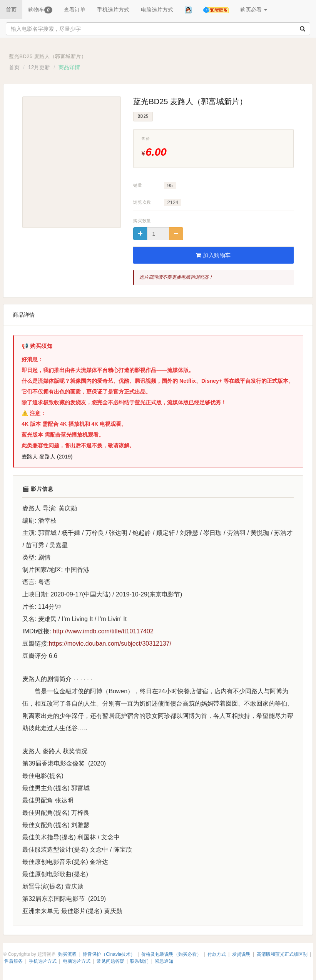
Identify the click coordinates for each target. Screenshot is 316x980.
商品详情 (24, 315)
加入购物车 (213, 255)
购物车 (40, 10)
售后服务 (13, 961)
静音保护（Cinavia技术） (109, 954)
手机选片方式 (113, 10)
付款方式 (217, 954)
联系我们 (139, 961)
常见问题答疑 (110, 961)
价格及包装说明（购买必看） (171, 954)
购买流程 (67, 954)
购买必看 (254, 10)
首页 (11, 10)
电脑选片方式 (157, 10)
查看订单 (75, 10)
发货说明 (241, 954)
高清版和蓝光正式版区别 (282, 954)
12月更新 (39, 67)
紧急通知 (164, 961)
